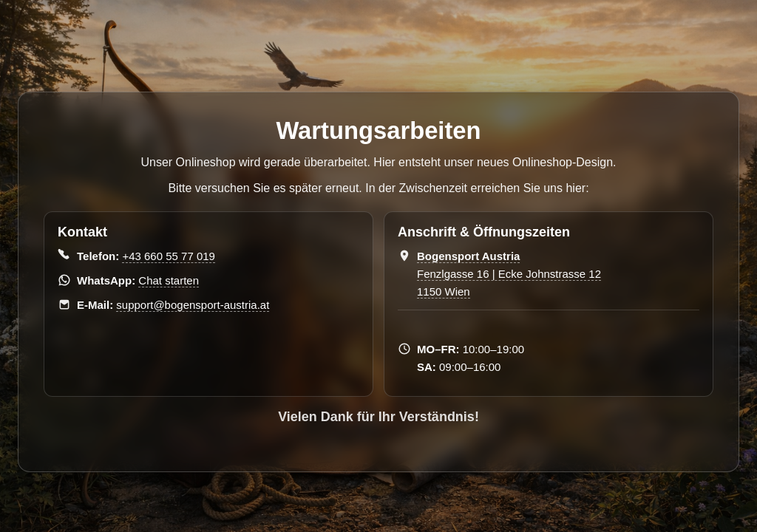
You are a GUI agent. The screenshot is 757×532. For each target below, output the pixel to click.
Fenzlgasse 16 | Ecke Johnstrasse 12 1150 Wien (509, 274)
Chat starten (169, 280)
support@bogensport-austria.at (193, 305)
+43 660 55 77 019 (169, 256)
